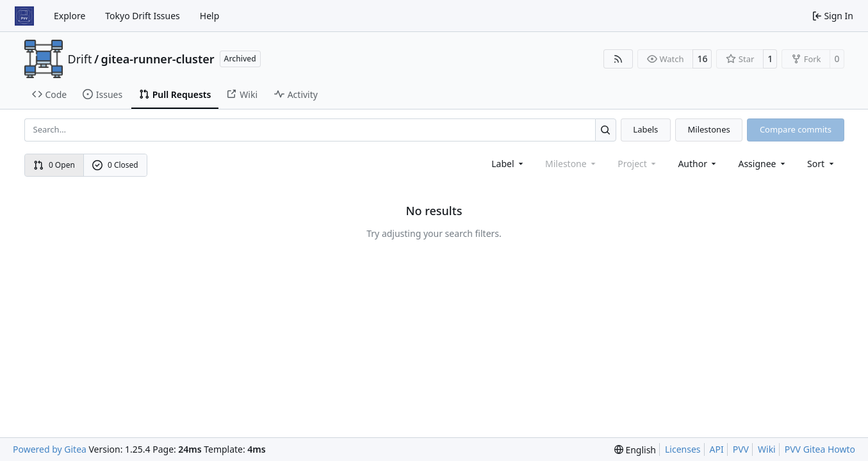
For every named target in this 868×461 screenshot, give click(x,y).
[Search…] (606, 130)
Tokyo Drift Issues (143, 16)
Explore (70, 16)
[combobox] (508, 164)
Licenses (683, 449)
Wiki (767, 449)
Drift (80, 59)
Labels (645, 129)
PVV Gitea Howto (820, 449)
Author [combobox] (698, 164)
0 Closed (115, 165)
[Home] (24, 16)
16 (702, 59)
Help (210, 16)
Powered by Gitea (50, 449)
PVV (741, 449)
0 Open (54, 165)
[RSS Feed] (618, 59)
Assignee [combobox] (763, 164)
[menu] (822, 164)
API (717, 449)
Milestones (709, 129)
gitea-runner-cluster (158, 59)
